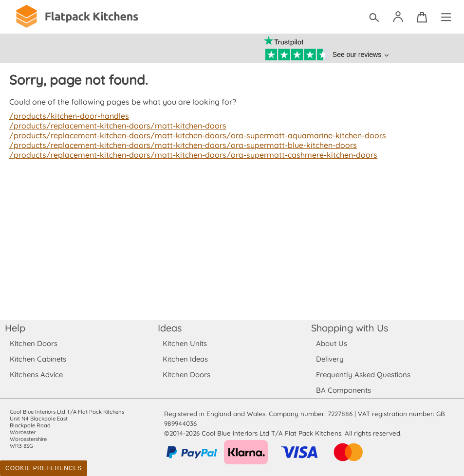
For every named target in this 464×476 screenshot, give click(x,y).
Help (15, 328)
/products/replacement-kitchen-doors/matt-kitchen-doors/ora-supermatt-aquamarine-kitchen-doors (194, 135)
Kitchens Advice (36, 375)
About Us (331, 343)
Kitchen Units (185, 343)
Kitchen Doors (34, 343)
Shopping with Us (350, 328)
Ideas (170, 328)
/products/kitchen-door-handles (68, 116)
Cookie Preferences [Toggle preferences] (44, 468)
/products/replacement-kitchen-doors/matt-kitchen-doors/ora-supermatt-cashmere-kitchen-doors (189, 155)
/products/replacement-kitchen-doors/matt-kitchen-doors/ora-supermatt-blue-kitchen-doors (179, 145)
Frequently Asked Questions (363, 375)
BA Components (343, 390)
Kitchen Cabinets (38, 359)
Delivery (330, 359)
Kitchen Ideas (185, 359)
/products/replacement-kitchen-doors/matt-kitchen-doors (115, 126)
